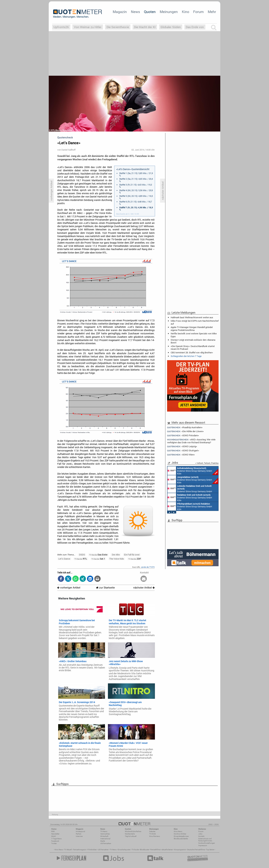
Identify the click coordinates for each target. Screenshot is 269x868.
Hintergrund (80, 831)
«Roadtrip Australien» (185, 427)
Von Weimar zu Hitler (88, 27)
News (135, 12)
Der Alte (116, 555)
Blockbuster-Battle (181, 839)
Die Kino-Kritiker (180, 834)
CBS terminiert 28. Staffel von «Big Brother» (192, 352)
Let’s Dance (64, 559)
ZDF (135, 559)
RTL (81, 559)
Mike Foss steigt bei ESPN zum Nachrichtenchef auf (195, 322)
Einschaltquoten (124, 850)
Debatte (152, 831)
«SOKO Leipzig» (182, 446)
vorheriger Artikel (69, 588)
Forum (198, 12)
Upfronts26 (61, 27)
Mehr (212, 12)
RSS (53, 831)
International (105, 839)
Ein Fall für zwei (132, 555)
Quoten (150, 12)
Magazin (120, 12)
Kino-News (178, 831)
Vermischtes (105, 834)
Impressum (203, 845)
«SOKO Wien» (181, 455)
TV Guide (135, 850)
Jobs (200, 834)
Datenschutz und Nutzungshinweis (205, 840)
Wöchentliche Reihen (133, 831)
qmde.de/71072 (148, 567)
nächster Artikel (144, 588)
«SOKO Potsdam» (183, 435)
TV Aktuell (68, 850)
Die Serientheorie (118, 27)
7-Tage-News (56, 839)
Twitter (54, 843)
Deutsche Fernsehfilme (196, 850)
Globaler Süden (171, 27)
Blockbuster (145, 850)
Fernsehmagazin (80, 850)
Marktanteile (130, 834)
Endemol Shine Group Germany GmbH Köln (193, 471)
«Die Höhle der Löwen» (185, 431)
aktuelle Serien (167, 850)
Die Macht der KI (145, 27)
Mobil (54, 836)
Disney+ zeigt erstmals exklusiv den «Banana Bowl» (193, 341)
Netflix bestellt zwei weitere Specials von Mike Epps (194, 335)
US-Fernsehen (106, 843)
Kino (186, 12)
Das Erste (98, 555)
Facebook (55, 841)
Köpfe (103, 841)
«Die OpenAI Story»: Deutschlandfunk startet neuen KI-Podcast (193, 348)
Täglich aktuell (131, 836)
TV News (113, 850)
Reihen (79, 834)
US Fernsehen (103, 850)
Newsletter (55, 834)
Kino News (59, 850)
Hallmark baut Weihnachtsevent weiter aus (192, 317)
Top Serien (210, 850)
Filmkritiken (92, 850)
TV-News (104, 831)
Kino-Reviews (155, 836)
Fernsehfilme (155, 850)
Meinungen (169, 12)
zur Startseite (105, 588)
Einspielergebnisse (181, 836)
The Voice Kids (117, 559)
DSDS (82, 555)
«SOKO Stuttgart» (183, 451)
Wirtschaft (104, 836)
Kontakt (201, 836)
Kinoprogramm (180, 850)
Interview (79, 836)
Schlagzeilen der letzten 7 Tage (186, 356)
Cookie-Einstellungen (207, 843)
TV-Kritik (153, 834)
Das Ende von (195, 27)
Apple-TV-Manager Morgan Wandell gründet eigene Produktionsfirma (192, 328)
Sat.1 (98, 559)
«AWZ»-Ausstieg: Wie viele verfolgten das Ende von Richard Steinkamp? (191, 441)
